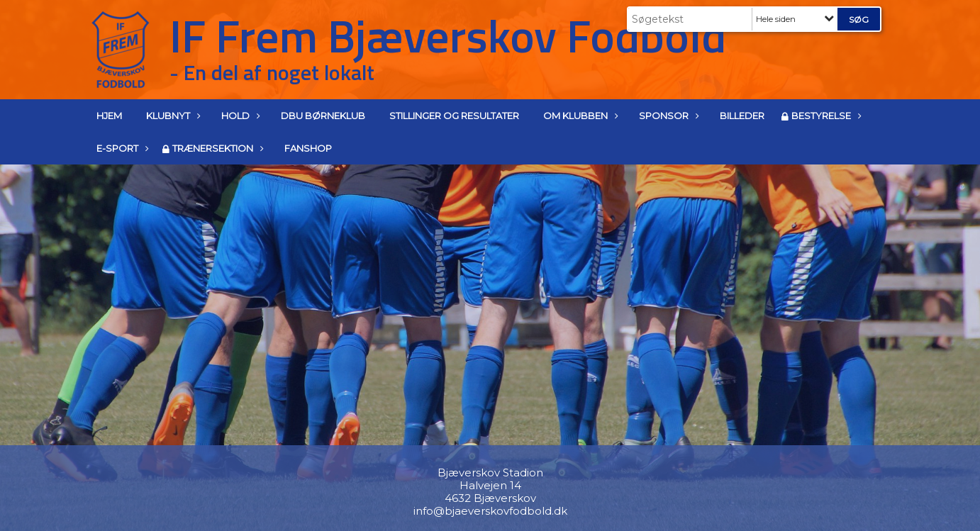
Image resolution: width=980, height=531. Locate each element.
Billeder (742, 116)
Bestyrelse (825, 116)
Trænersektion (216, 148)
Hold (239, 116)
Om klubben (579, 116)
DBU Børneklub (323, 116)
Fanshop (308, 148)
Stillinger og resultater (454, 116)
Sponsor (667, 116)
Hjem (109, 116)
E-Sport (121, 148)
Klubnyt (172, 116)
